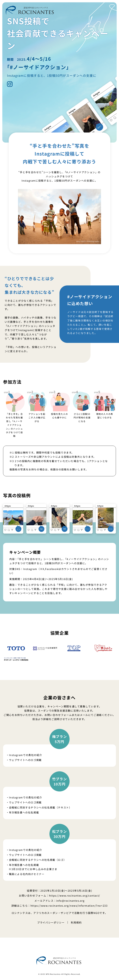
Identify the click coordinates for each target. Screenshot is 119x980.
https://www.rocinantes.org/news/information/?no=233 (69, 906)
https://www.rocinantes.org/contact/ (75, 895)
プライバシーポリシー (51, 922)
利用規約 (76, 922)
